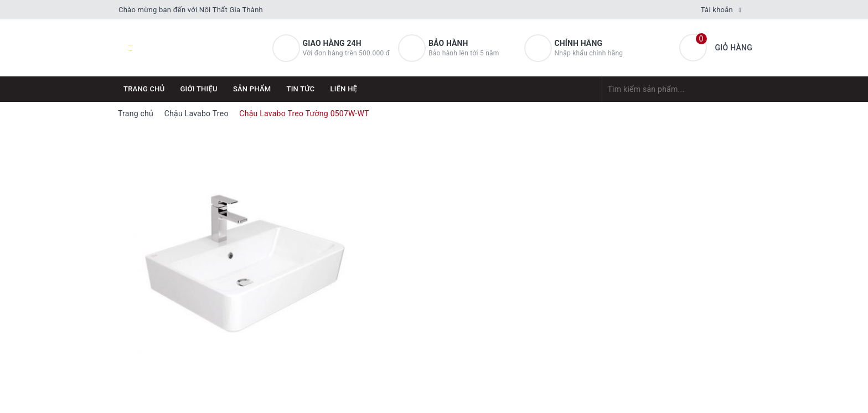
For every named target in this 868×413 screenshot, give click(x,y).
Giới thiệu (199, 89)
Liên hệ (344, 89)
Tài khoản (717, 10)
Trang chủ (144, 89)
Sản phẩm (252, 89)
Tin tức (300, 89)
